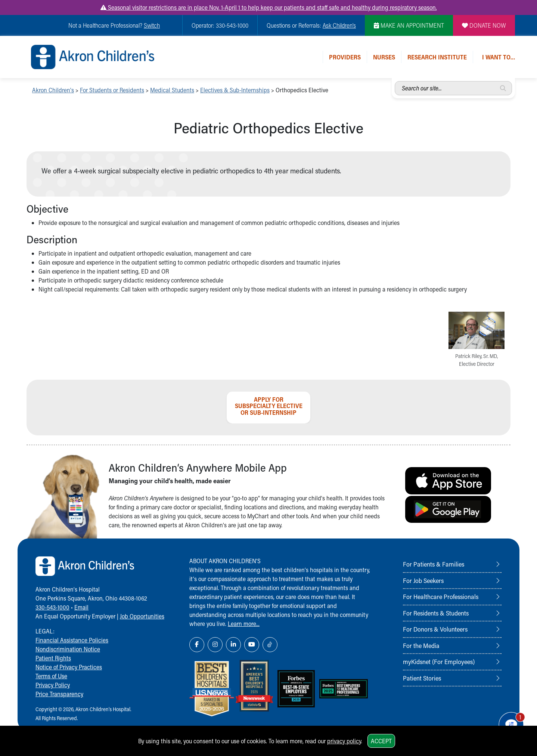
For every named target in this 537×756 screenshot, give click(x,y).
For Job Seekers (423, 580)
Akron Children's (53, 90)
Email (81, 607)
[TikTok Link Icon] (270, 645)
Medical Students (172, 90)
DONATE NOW (484, 25)
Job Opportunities (142, 616)
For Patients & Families (434, 564)
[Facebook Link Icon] (197, 645)
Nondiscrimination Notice (68, 649)
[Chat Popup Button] (510, 723)
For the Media (421, 645)
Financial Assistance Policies (72, 640)
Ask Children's (339, 25)
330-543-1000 (52, 607)
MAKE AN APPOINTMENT (409, 25)
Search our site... (395, 81)
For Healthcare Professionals (441, 596)
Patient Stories (422, 678)
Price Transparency (59, 694)
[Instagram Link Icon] (215, 645)
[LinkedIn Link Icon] (233, 645)
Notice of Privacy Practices (69, 667)
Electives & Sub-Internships (235, 90)
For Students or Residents (112, 90)
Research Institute (437, 57)
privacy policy (344, 741)
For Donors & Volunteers (435, 629)
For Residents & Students (436, 613)
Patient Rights (53, 658)
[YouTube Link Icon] (252, 645)
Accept (381, 741)
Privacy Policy (53, 685)
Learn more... (244, 624)
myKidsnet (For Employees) (439, 661)
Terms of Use (51, 676)
